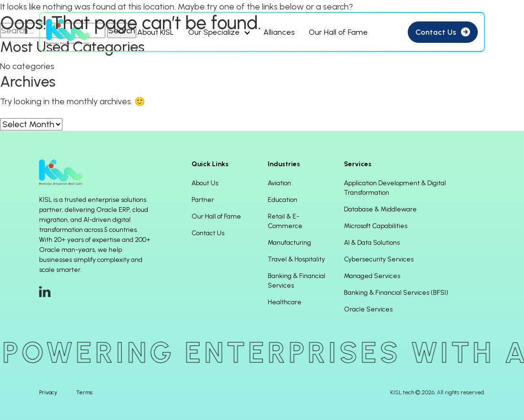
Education (282, 200)
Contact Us (208, 233)
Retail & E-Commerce (285, 221)
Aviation (279, 183)
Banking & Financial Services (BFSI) (396, 293)
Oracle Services (368, 309)
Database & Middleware (380, 209)
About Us (205, 183)
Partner (203, 200)
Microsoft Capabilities (376, 226)
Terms (84, 392)
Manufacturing (289, 243)
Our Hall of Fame (216, 216)
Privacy (48, 392)
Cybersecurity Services (379, 259)
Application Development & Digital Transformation (395, 188)
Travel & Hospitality (296, 259)
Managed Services (372, 276)
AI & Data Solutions (372, 243)
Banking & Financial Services (297, 281)
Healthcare (285, 302)
